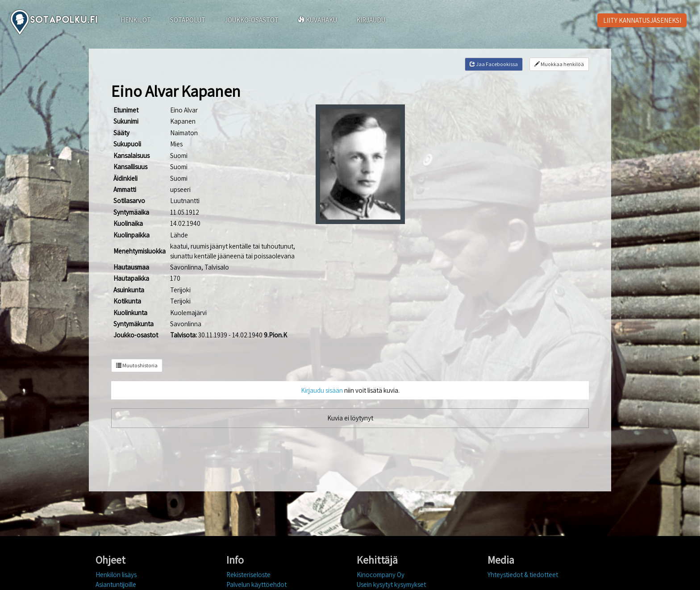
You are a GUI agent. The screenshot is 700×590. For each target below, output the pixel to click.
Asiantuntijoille (116, 584)
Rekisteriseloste (248, 575)
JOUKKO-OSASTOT (252, 20)
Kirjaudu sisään (322, 390)
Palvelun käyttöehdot (256, 584)
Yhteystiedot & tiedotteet (523, 575)
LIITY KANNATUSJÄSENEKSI (642, 20)
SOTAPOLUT (188, 20)
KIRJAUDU (371, 20)
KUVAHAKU (317, 20)
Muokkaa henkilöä (559, 64)
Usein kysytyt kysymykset (391, 584)
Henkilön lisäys (116, 575)
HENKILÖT (136, 20)
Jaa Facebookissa (494, 64)
